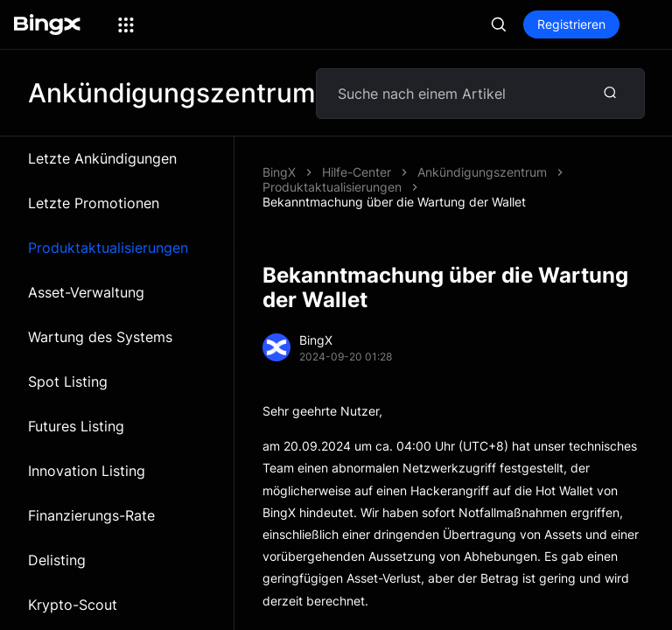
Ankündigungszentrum (482, 172)
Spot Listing (68, 381)
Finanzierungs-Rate (91, 515)
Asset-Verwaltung (86, 292)
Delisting (57, 560)
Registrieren (571, 24)
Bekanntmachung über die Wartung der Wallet (394, 202)
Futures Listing (76, 426)
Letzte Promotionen (94, 203)
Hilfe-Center (357, 172)
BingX (279, 172)
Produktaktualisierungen (108, 248)
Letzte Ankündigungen (102, 158)
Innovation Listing (87, 471)
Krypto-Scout (73, 605)
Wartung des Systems (100, 337)
